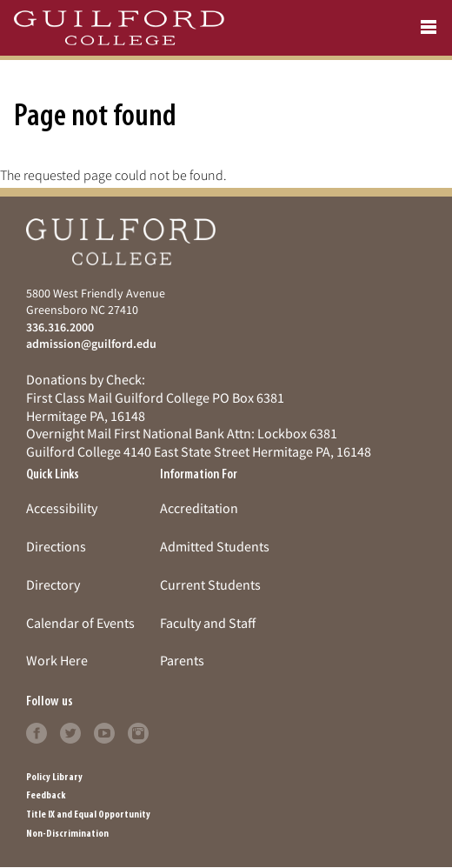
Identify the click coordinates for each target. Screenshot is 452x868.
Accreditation (199, 508)
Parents (182, 660)
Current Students (210, 584)
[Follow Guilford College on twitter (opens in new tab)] (70, 731)
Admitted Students (215, 546)
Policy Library (54, 778)
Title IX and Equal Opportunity (88, 815)
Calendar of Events (80, 623)
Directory (53, 584)
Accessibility (62, 508)
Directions (56, 546)
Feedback (46, 796)
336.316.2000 (60, 327)
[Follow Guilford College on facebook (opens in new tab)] (37, 731)
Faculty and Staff (208, 623)
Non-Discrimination (67, 834)
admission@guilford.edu (91, 344)
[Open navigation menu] (429, 28)
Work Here (57, 660)
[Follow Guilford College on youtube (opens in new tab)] (104, 731)
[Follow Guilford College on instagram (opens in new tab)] (138, 731)
